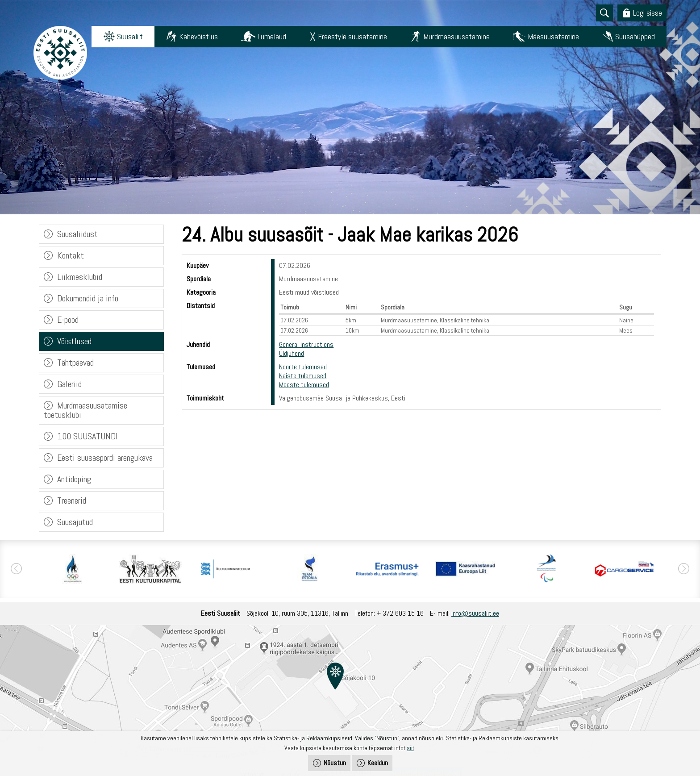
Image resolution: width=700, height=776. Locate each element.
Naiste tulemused (303, 376)
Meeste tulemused (304, 385)
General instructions (306, 344)
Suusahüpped (635, 36)
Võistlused (74, 341)
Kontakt (71, 255)
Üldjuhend (292, 353)
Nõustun (335, 763)
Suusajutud (75, 522)
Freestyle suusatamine (352, 36)
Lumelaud (272, 36)
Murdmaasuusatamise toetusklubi (85, 410)
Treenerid (72, 501)
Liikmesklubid (80, 277)
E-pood (68, 320)
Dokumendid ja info (88, 298)
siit (410, 748)
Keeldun (378, 763)
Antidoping (74, 479)
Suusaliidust (77, 234)
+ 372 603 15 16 (400, 613)
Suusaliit (130, 36)
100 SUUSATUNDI (87, 436)
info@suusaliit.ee (475, 613)
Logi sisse (648, 13)
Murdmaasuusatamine (456, 36)
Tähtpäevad (75, 363)
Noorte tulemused (303, 367)
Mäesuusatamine (553, 36)
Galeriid (69, 384)
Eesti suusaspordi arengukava (105, 458)
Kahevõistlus (198, 36)
